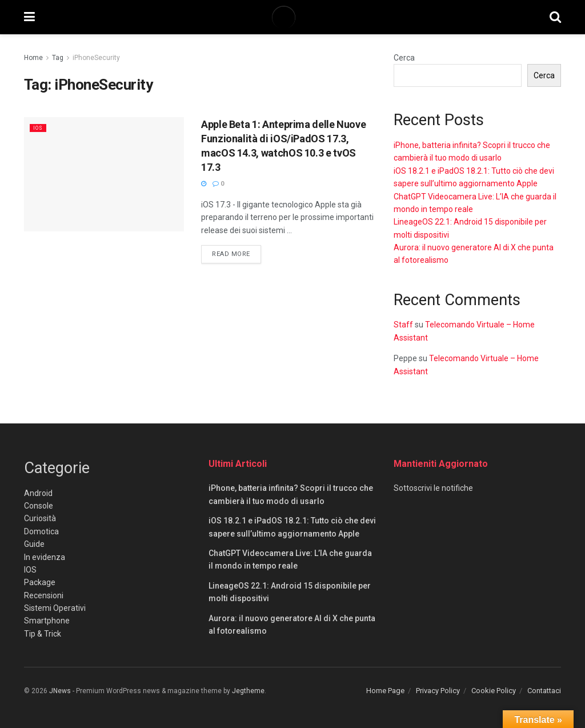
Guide (34, 544)
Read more (237, 253)
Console (39, 506)
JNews (60, 691)
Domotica (41, 531)
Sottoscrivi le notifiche (433, 488)
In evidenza (45, 557)
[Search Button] (555, 17)
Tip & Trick (43, 634)
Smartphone (47, 621)
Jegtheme (248, 691)
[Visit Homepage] (292, 17)
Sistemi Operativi (55, 608)
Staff (403, 325)
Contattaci (544, 691)
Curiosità (40, 518)
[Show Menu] (29, 17)
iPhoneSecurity (96, 58)
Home (33, 58)
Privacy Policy (438, 691)
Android (38, 493)
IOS (39, 128)
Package (40, 582)
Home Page (385, 691)
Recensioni (44, 595)
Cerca (404, 58)
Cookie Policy (494, 691)
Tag (58, 58)
